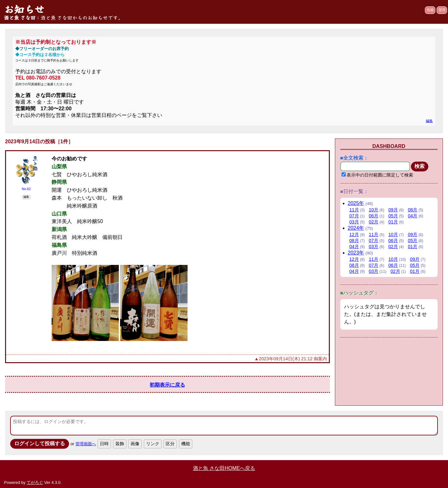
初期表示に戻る (167, 385)
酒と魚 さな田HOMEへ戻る (224, 468)
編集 (429, 121)
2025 (356, 203)
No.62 (26, 189)
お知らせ (24, 9)
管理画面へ (86, 444)
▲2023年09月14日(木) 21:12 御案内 (291, 359)
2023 (356, 253)
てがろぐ (35, 482)
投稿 (430, 10)
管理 (442, 10)
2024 (356, 228)
